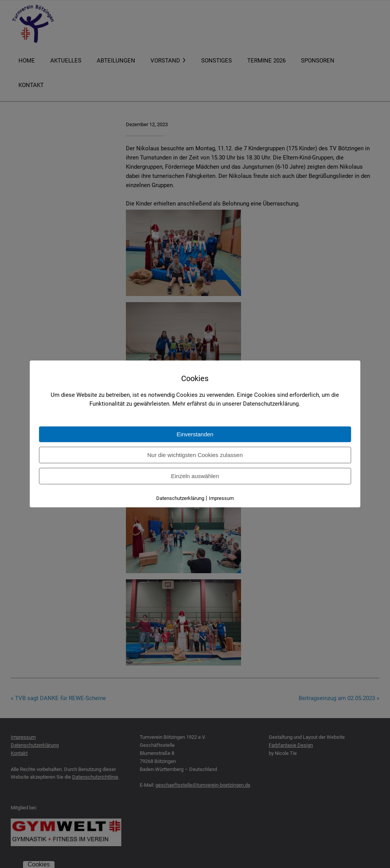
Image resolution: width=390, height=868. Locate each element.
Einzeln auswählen (195, 476)
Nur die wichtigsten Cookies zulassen (195, 455)
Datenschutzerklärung (180, 499)
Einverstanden (195, 435)
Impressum (221, 499)
